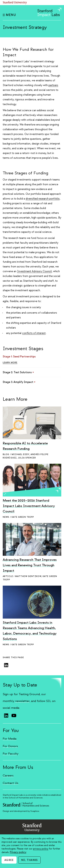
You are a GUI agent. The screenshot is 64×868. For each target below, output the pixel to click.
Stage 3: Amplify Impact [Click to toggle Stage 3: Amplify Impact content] (19, 382)
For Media (10, 739)
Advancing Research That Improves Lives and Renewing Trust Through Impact (30, 565)
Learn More (10, 363)
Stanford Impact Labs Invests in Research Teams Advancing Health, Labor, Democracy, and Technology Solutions (30, 631)
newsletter (22, 701)
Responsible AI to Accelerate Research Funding (25, 446)
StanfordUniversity (32, 828)
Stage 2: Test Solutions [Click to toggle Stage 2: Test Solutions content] (18, 372)
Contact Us (10, 783)
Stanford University (15, 3)
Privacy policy (18, 852)
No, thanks (29, 860)
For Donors (10, 746)
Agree (9, 860)
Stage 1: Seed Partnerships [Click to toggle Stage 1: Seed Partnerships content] (20, 357)
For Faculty (11, 754)
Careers (8, 776)
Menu (9, 15)
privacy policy (41, 849)
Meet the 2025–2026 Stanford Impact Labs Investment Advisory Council (29, 506)
